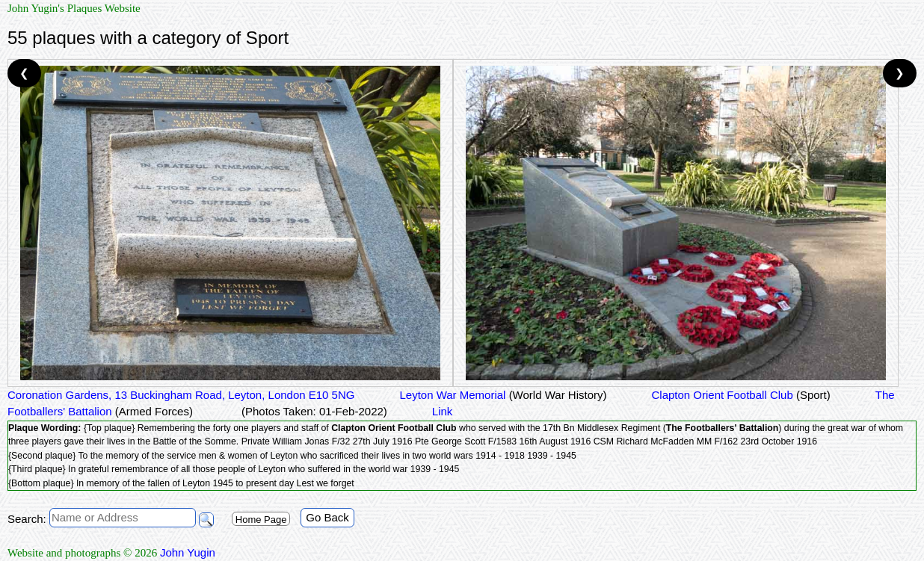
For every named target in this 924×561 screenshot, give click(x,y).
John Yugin (188, 552)
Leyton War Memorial (503, 395)
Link (443, 411)
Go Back (327, 517)
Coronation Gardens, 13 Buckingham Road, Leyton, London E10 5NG (181, 395)
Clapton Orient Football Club (740, 395)
